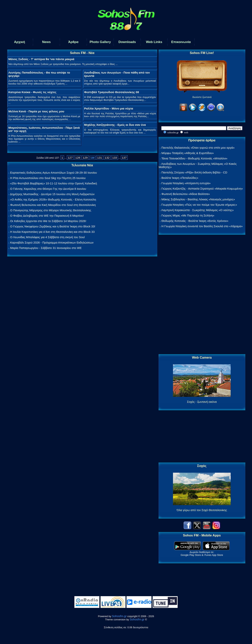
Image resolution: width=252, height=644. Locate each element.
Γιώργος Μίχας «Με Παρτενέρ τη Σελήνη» (188, 215)
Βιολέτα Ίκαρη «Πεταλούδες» (180, 178)
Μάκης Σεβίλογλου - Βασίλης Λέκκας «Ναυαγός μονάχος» (198, 199)
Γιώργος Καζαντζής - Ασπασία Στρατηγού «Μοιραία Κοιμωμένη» (202, 189)
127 (70, 158)
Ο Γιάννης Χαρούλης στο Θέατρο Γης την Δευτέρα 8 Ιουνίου (48, 189)
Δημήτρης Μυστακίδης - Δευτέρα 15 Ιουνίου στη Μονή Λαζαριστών (52, 194)
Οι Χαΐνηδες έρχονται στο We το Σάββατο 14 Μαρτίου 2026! (48, 221)
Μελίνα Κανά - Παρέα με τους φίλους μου (36, 111)
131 (100, 158)
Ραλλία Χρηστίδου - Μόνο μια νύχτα (109, 108)
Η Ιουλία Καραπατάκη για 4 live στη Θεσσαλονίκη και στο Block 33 (52, 232)
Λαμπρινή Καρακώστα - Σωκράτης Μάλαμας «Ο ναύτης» (198, 210)
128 (78, 158)
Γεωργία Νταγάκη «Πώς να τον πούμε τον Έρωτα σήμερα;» (199, 205)
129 (85, 158)
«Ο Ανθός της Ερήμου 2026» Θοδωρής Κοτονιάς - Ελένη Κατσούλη (53, 199)
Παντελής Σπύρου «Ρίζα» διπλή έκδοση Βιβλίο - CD (194, 172)
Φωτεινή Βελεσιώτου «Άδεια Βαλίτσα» (186, 194)
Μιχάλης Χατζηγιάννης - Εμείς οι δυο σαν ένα (115, 125)
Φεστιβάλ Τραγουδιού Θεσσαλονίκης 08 (112, 92)
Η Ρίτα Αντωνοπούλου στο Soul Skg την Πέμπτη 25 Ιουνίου (48, 178)
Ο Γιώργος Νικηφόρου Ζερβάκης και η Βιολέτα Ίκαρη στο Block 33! (53, 226)
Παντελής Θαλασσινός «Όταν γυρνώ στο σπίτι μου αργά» (198, 148)
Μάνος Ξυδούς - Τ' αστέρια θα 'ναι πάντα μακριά (41, 59)
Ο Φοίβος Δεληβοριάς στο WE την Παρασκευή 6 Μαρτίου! (47, 216)
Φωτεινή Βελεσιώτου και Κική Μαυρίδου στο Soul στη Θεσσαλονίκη (53, 205)
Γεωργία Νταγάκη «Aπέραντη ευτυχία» (186, 183)
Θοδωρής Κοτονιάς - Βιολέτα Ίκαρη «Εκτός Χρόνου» (195, 221)
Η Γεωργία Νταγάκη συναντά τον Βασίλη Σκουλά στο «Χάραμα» (202, 226)
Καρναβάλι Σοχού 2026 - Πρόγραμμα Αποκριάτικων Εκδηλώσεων (52, 242)
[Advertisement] (202, 295)
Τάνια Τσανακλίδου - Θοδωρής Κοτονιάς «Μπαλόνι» (194, 158)
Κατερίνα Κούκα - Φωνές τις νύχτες (32, 92)
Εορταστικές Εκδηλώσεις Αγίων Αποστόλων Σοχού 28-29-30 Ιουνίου (54, 173)
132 (107, 158)
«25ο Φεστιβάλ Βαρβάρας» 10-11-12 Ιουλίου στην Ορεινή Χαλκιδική (54, 183)
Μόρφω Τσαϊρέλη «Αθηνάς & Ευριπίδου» (188, 153)
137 (124, 158)
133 (115, 158)
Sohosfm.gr (119, 616)
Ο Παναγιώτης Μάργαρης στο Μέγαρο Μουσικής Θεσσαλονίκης (51, 210)
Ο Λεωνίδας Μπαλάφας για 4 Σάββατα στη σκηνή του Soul (47, 237)
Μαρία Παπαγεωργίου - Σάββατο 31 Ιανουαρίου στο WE (46, 248)
